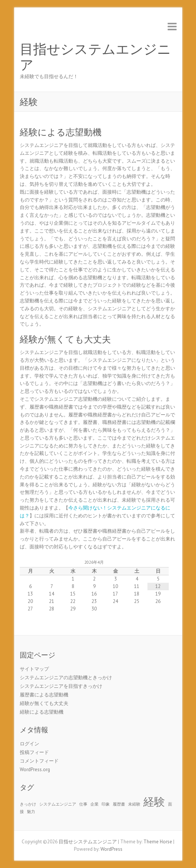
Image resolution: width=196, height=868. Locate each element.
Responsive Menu (172, 26)
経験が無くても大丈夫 (65, 339)
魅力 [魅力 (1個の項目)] (31, 812)
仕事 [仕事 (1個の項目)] (83, 804)
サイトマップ (34, 669)
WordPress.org (35, 769)
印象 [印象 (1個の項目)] (106, 804)
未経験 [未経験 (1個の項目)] (134, 804)
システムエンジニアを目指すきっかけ (61, 686)
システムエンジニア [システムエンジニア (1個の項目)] (58, 804)
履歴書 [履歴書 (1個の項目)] (119, 804)
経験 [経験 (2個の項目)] (154, 801)
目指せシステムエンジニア (95, 57)
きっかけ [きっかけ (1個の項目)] (28, 804)
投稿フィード (34, 752)
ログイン (29, 744)
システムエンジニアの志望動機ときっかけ (66, 678)
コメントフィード (39, 761)
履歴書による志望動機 (44, 695)
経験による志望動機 (61, 132)
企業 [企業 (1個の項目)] (94, 804)
